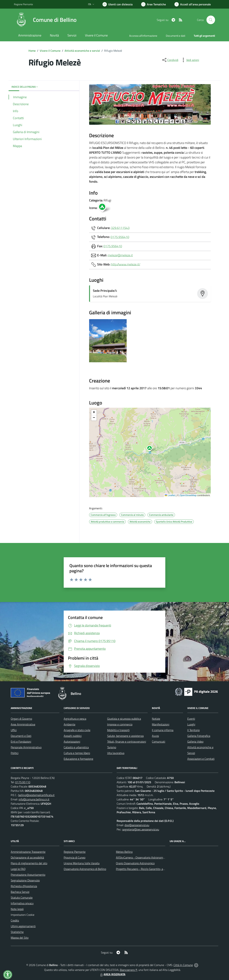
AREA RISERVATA (112, 974)
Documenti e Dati (21, 736)
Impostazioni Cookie (23, 915)
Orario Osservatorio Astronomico (135, 863)
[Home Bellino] (45, 20)
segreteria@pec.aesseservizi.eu (141, 829)
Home (32, 51)
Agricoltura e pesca (75, 719)
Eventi (191, 719)
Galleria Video (195, 742)
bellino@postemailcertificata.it (36, 795)
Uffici (14, 730)
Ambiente (70, 724)
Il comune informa (163, 730)
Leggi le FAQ (18, 869)
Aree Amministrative (23, 724)
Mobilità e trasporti (118, 730)
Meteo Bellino (124, 852)
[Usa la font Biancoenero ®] (118, 4)
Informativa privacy (22, 903)
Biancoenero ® (129, 970)
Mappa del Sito (20, 938)
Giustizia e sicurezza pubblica (124, 719)
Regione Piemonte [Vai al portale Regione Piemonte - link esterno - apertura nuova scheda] (23, 4)
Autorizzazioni (72, 742)
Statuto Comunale (22, 898)
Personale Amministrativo (26, 747)
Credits (15, 920)
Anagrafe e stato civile (77, 730)
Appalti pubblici (73, 736)
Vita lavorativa (116, 753)
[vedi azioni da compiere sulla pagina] (190, 60)
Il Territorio (193, 730)
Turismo (112, 747)
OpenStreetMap (188, 495)
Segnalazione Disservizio (25, 880)
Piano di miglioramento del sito (29, 863)
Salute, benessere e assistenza (125, 736)
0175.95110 (23, 782)
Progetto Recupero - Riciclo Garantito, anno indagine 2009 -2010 (155, 869)
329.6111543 (120, 228)
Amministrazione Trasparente (28, 852)
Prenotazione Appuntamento (28, 875)
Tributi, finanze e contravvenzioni (127, 742)
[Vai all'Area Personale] (193, 4)
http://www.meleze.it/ (126, 264)
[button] (151, 449)
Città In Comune (183, 965)
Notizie (156, 719)
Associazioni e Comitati (201, 759)
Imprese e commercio (120, 724)
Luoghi (191, 724)
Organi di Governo (21, 719)
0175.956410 (120, 237)
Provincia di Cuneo (75, 857)
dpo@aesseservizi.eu (137, 825)
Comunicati (159, 742)
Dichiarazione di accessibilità (27, 857)
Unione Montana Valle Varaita (82, 863)
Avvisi (155, 736)
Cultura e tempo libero (77, 753)
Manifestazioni (161, 724)
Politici (15, 753)
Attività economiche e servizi (82, 51)
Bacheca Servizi (20, 892)
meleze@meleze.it (120, 255)
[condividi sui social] (170, 60)
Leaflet (170, 495)
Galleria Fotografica (199, 736)
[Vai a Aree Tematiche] (154, 4)
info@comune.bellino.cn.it (34, 799)
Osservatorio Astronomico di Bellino (85, 869)
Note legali (17, 909)
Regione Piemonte (75, 852)
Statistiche (17, 932)
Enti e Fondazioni (21, 742)
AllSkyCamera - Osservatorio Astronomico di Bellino (147, 857)
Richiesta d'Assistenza (24, 886)
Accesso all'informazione (143, 36)
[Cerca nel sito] (211, 20)
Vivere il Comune (50, 51)
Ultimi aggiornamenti (23, 926)
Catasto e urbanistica (76, 747)
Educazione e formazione (78, 759)
